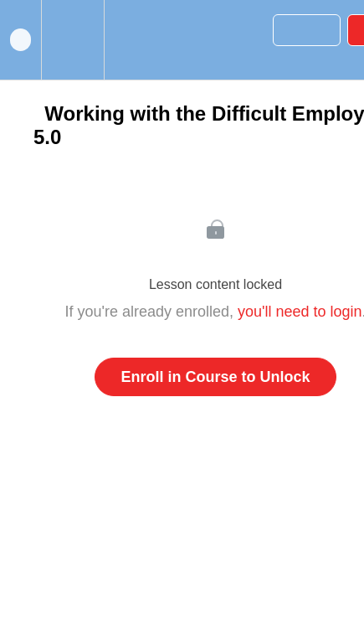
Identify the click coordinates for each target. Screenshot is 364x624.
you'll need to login (300, 312)
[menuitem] (72, 40)
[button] (21, 40)
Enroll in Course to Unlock (215, 377)
